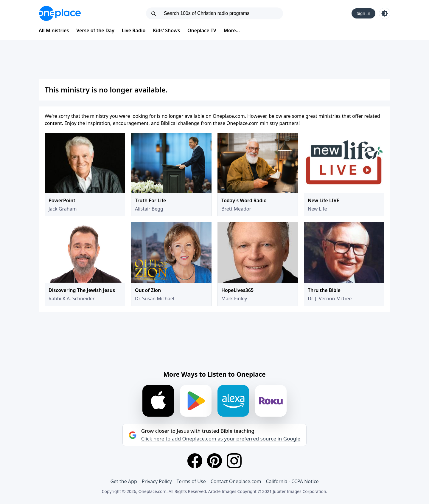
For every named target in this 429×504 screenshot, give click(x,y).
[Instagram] (234, 461)
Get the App (123, 481)
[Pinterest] (214, 461)
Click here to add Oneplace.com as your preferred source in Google (221, 439)
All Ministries (54, 30)
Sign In (363, 13)
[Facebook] (195, 461)
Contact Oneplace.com (236, 481)
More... (232, 30)
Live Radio (134, 30)
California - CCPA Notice (292, 481)
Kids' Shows (166, 30)
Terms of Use (191, 481)
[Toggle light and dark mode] (385, 13)
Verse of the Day (95, 30)
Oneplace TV (202, 30)
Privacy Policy (157, 481)
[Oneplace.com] (60, 13)
